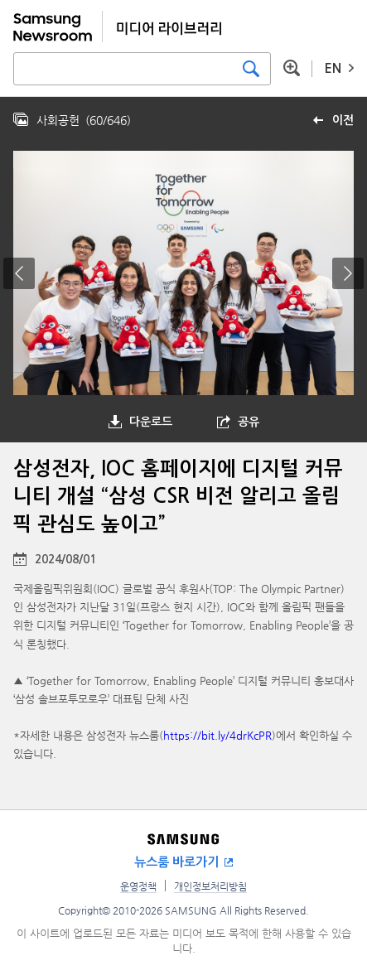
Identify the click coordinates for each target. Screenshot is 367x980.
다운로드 (151, 422)
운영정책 (138, 886)
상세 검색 (292, 68)
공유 (249, 422)
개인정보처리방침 (210, 886)
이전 (343, 120)
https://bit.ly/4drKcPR (217, 735)
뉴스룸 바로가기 (176, 862)
